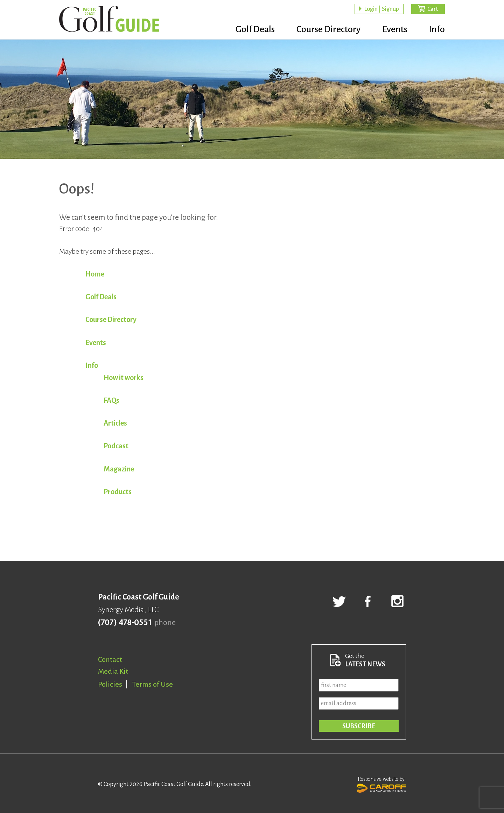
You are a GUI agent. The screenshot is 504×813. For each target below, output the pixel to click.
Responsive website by (381, 784)
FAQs (111, 400)
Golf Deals (251, 30)
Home (95, 274)
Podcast (116, 446)
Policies (110, 684)
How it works (124, 378)
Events (393, 30)
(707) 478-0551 (125, 623)
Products (118, 492)
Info (437, 30)
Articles (115, 423)
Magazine (119, 469)
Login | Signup (381, 9)
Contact (110, 659)
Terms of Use (153, 684)
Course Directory (326, 30)
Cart (433, 9)
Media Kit (113, 671)
